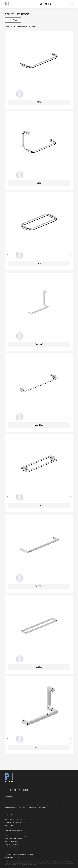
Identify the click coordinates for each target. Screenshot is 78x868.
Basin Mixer (8, 805)
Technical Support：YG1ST (12, 857)
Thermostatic (30, 805)
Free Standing (43, 808)
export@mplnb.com (14, 847)
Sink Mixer (49, 805)
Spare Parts (58, 805)
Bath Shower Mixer (19, 805)
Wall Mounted (40, 805)
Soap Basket (22, 808)
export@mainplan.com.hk (16, 831)
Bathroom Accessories (11, 808)
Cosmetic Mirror (32, 808)
